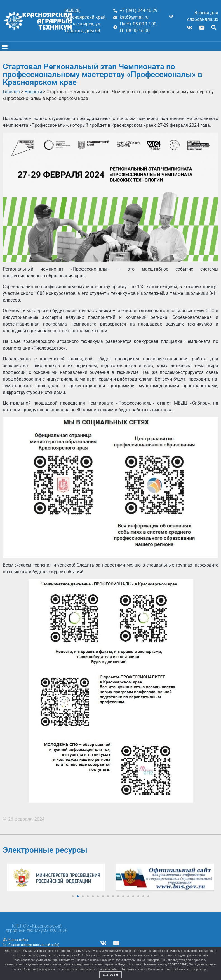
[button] (214, 28)
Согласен (110, 975)
